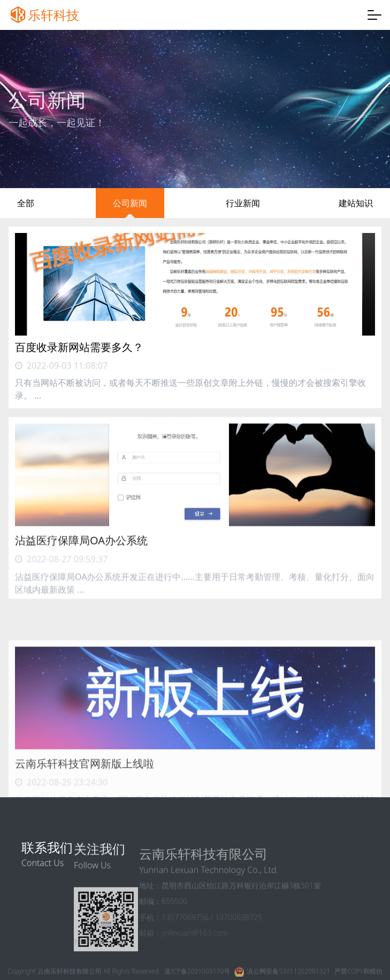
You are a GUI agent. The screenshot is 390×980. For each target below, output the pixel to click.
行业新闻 (243, 203)
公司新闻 (130, 203)
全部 (26, 203)
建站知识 (356, 203)
